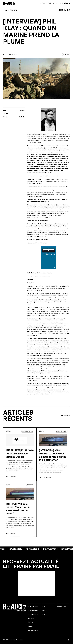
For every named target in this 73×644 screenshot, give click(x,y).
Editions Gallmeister (47, 273)
